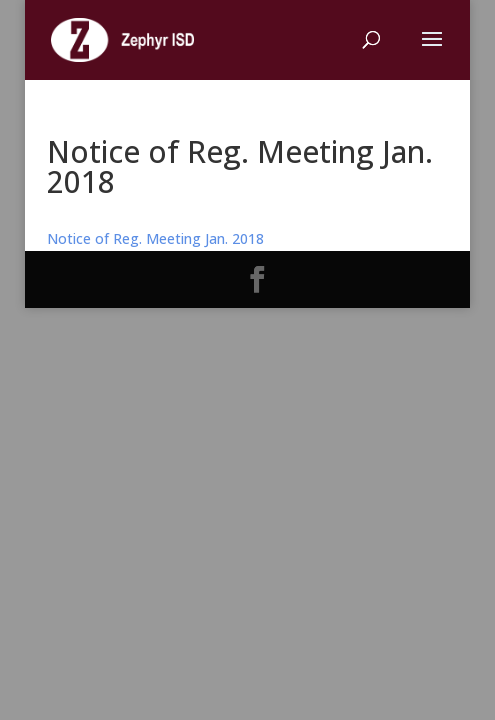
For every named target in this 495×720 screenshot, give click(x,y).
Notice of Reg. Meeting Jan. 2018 (155, 238)
